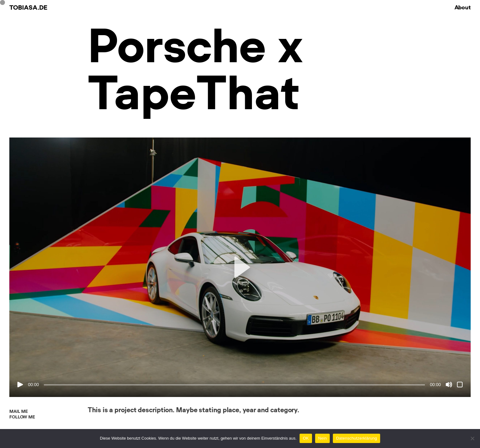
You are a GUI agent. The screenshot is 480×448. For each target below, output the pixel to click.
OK (306, 438)
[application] (240, 267)
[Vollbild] (460, 385)
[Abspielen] (20, 385)
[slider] (234, 385)
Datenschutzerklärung (356, 438)
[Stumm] (449, 385)
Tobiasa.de (28, 8)
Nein (323, 438)
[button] (240, 267)
